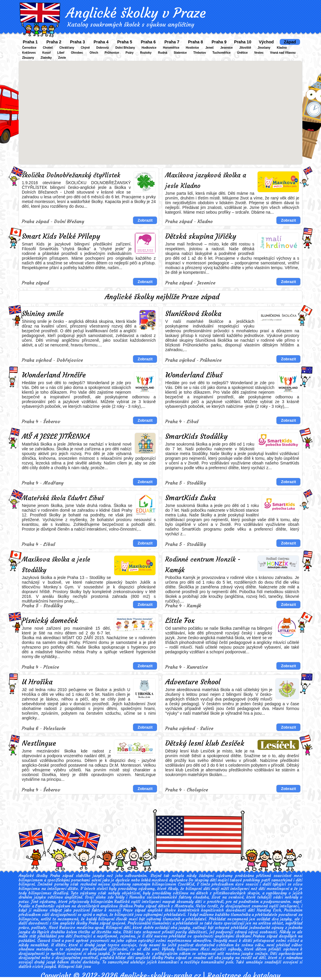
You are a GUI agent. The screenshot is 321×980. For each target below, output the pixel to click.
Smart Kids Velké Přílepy (61, 236)
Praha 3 (77, 42)
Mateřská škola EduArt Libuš (63, 498)
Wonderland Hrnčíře (54, 375)
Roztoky (146, 53)
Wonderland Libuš (194, 375)
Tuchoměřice (222, 53)
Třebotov (200, 53)
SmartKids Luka (190, 498)
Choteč (48, 48)
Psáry (129, 53)
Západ (290, 42)
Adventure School (193, 682)
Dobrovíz (103, 48)
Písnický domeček (50, 621)
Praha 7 (172, 42)
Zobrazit (145, 220)
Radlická (122, 902)
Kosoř (46, 53)
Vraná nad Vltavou (283, 53)
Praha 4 (101, 42)
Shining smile (43, 314)
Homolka (137, 897)
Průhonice (112, 53)
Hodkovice (149, 48)
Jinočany (264, 48)
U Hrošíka (37, 682)
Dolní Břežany (125, 48)
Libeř (61, 53)
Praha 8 (195, 42)
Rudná (163, 53)
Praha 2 (54, 42)
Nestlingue (39, 743)
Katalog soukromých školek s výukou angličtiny (131, 24)
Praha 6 (148, 42)
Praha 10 (243, 42)
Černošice (29, 48)
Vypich (43, 932)
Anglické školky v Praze (136, 13)
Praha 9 (219, 42)
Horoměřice (171, 48)
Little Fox (180, 621)
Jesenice (227, 48)
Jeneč (209, 48)
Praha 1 (30, 42)
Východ (266, 42)
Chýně (85, 48)
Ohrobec (77, 53)
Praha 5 (125, 42)
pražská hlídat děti (117, 958)
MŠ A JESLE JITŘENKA (56, 436)
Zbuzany (28, 58)
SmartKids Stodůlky (196, 436)
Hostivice (192, 48)
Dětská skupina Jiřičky (201, 236)
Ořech (94, 53)
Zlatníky (46, 58)
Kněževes (29, 53)
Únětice (242, 53)
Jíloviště (245, 48)
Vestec (259, 53)
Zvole (62, 58)
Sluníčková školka (193, 314)
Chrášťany (67, 48)
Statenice (180, 53)
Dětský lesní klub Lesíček (205, 743)
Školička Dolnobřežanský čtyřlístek (71, 175)
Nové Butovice (62, 928)
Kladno (282, 48)
